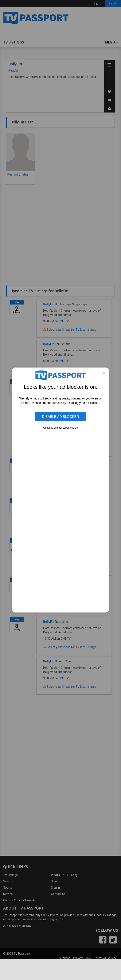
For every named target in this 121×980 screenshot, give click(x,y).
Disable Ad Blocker (60, 417)
